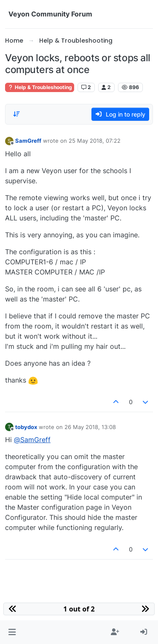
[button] (12, 632)
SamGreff (28, 141)
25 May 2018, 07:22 (95, 141)
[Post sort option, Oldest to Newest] (16, 114)
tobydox (26, 427)
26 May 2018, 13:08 (90, 427)
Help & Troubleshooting (40, 87)
